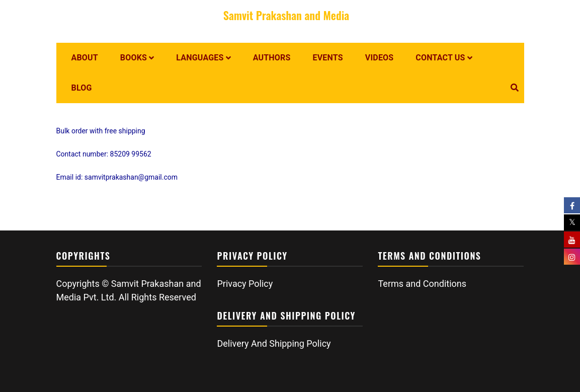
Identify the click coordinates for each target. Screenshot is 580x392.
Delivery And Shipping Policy (274, 343)
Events (328, 58)
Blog (82, 88)
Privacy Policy (245, 284)
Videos (380, 58)
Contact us (440, 58)
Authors (272, 58)
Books (134, 58)
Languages (200, 58)
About (85, 58)
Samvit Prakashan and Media (286, 15)
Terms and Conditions (422, 284)
